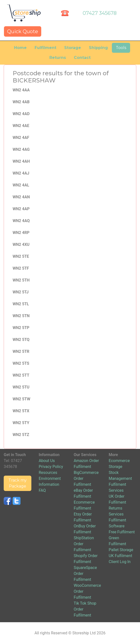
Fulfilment (45, 48)
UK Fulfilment (120, 556)
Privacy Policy (51, 467)
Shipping (98, 48)
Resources (48, 473)
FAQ (42, 490)
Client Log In (120, 562)
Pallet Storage (121, 550)
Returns (58, 58)
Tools (121, 48)
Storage (73, 48)
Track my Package (18, 483)
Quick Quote (23, 31)
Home (20, 48)
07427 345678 (100, 13)
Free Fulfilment (122, 532)
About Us (47, 461)
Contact (82, 58)
